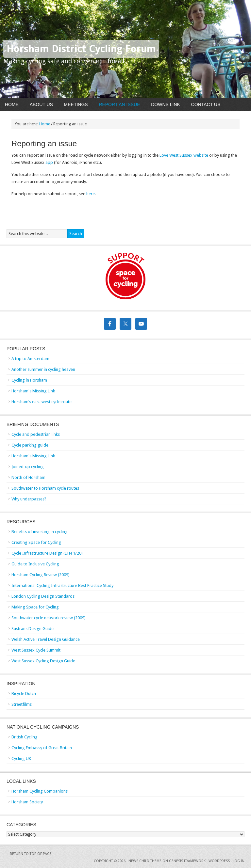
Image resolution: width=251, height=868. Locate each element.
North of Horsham (28, 477)
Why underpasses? (29, 499)
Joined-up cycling (28, 467)
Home (12, 104)
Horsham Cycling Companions (40, 791)
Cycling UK (21, 758)
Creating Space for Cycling (36, 542)
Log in (239, 861)
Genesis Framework (187, 861)
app (50, 162)
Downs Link (166, 104)
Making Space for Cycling (35, 607)
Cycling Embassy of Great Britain (42, 748)
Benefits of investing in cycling (40, 532)
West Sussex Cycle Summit (36, 650)
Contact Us (206, 104)
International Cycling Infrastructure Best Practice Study (62, 585)
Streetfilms (22, 704)
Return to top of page (31, 854)
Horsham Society (27, 802)
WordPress (219, 861)
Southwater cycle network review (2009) (49, 618)
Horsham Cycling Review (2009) (41, 575)
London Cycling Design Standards (43, 596)
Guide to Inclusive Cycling (35, 564)
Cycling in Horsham (29, 380)
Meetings (76, 104)
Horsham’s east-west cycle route (42, 402)
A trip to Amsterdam (30, 359)
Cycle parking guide (30, 445)
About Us (41, 104)
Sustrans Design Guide (33, 629)
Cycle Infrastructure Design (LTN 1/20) (47, 553)
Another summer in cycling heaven (43, 369)
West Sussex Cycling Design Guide (43, 661)
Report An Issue (119, 104)
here (91, 194)
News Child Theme (145, 861)
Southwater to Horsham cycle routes (45, 488)
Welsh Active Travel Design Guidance (46, 639)
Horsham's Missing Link (33, 391)
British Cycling (25, 737)
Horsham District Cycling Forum (81, 49)
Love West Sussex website (184, 155)
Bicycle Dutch (24, 694)
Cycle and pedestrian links (36, 434)
